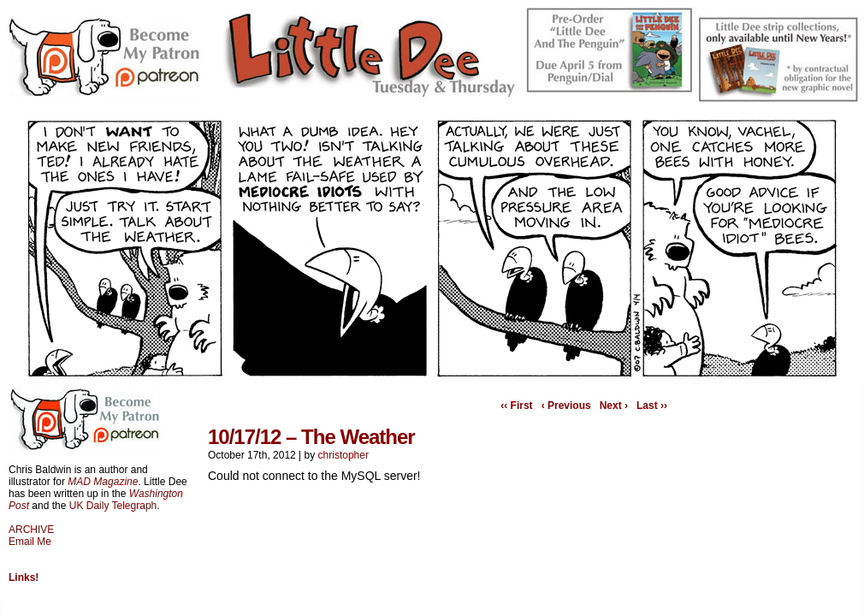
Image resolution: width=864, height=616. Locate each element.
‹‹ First (516, 406)
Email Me (30, 542)
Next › (614, 406)
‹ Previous (566, 406)
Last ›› (652, 406)
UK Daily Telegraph (113, 506)
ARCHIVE (31, 530)
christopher (343, 455)
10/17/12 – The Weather (311, 437)
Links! (24, 577)
